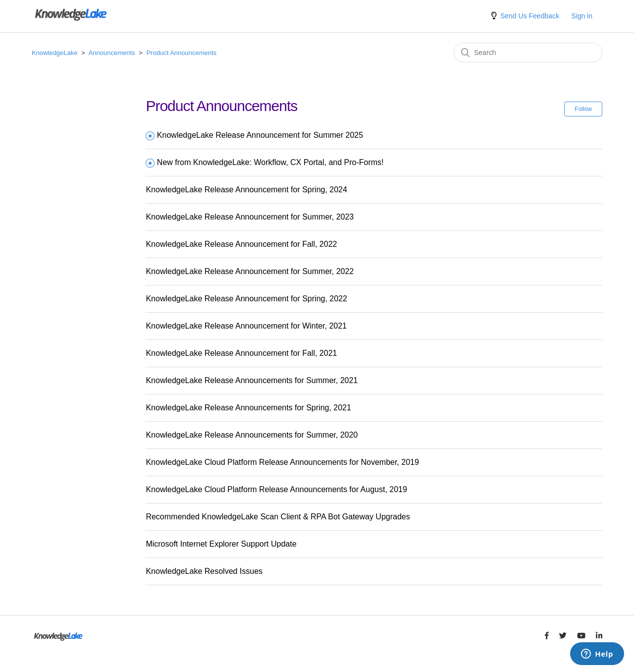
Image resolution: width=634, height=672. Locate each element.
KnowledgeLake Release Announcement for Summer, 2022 (250, 271)
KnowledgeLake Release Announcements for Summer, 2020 (252, 435)
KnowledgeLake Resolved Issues (204, 571)
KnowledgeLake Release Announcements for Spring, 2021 (248, 408)
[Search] (528, 53)
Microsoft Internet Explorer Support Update (221, 544)
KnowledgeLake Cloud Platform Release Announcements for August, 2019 (276, 489)
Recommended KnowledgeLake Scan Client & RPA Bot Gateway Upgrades (278, 517)
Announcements (112, 53)
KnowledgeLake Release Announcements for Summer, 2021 (252, 380)
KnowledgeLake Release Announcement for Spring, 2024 (246, 190)
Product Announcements (181, 53)
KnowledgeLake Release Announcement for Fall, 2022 (241, 244)
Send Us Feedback (530, 16)
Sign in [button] (582, 16)
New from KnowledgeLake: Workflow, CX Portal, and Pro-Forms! (270, 162)
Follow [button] (583, 109)
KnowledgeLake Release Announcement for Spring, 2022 (246, 299)
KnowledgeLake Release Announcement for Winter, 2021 (246, 326)
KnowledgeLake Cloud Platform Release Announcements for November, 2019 (282, 462)
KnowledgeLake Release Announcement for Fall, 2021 (241, 353)
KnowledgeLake (55, 53)
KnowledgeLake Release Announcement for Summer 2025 (260, 135)
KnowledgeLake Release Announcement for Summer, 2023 (250, 217)
